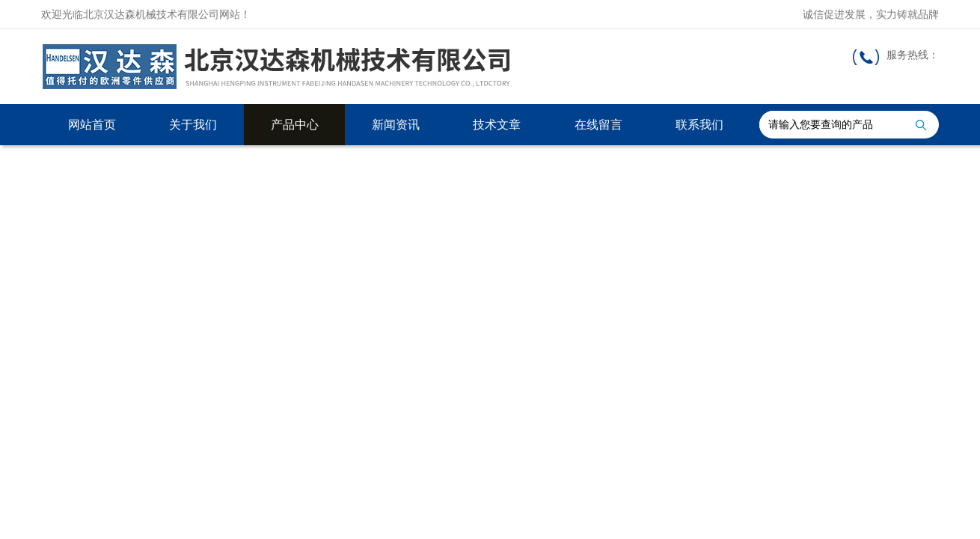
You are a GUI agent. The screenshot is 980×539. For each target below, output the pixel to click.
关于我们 (193, 125)
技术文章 (497, 125)
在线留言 (598, 125)
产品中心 (295, 125)
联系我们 (699, 125)
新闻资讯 (396, 125)
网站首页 (92, 125)
